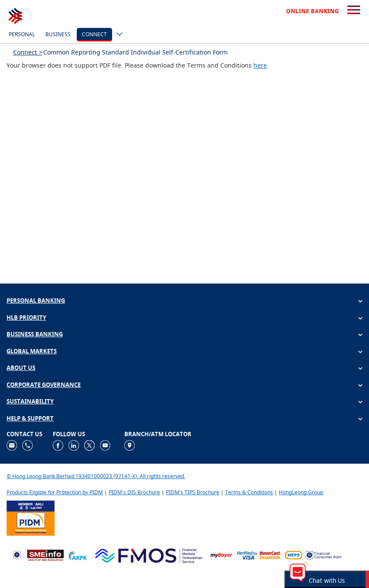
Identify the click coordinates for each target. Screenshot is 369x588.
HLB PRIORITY (26, 318)
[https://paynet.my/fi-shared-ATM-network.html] (294, 555)
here (260, 65)
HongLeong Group (301, 492)
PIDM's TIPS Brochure (193, 492)
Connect (94, 34)
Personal (22, 34)
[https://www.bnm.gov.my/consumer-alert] (324, 555)
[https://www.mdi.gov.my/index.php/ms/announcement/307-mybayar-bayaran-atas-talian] (221, 555)
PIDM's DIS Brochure (134, 492)
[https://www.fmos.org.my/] (149, 555)
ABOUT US (21, 368)
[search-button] (354, 10)
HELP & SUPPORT (30, 418)
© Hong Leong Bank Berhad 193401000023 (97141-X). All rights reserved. (96, 476)
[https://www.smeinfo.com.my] (45, 555)
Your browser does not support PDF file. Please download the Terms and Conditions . (138, 65)
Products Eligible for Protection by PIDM (55, 492)
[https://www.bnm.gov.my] (17, 555)
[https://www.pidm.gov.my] (31, 517)
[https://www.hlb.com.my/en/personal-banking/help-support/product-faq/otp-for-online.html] (259, 555)
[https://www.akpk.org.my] (78, 555)
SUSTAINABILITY (30, 401)
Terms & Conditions (249, 492)
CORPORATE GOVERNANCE (44, 385)
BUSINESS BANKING (35, 334)
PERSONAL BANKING (36, 301)
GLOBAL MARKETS (32, 351)
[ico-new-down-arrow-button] (117, 35)
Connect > (28, 52)
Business (58, 34)
